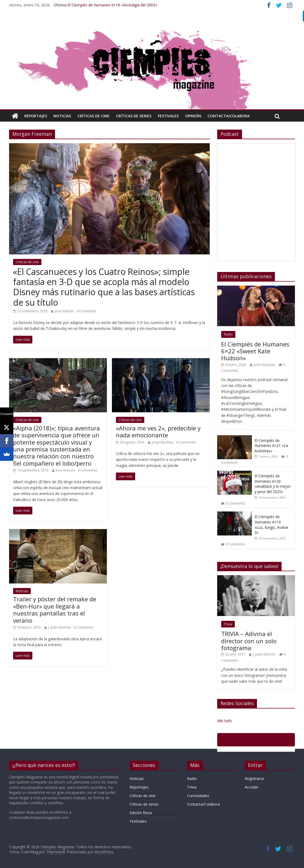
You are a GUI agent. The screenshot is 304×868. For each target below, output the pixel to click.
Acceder (252, 787)
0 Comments (86, 311)
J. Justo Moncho (60, 627)
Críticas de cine (93, 116)
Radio (228, 334)
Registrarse (254, 779)
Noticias (62, 116)
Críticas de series (134, 116)
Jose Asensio (64, 311)
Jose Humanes (264, 365)
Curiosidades (198, 796)
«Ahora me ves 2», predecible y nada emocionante (158, 431)
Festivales (168, 116)
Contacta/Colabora (229, 116)
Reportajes (36, 116)
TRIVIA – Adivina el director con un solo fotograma (249, 641)
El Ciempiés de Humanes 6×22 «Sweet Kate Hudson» (255, 351)
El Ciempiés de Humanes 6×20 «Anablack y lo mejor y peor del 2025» (273, 484)
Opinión (193, 116)
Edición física (141, 813)
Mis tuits (225, 721)
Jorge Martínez (163, 442)
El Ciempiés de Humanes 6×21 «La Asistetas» (271, 446)
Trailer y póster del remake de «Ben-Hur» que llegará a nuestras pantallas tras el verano (55, 609)
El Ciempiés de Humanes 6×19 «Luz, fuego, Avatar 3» (271, 525)
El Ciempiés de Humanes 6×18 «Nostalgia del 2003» (112, 5)
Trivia (228, 624)
